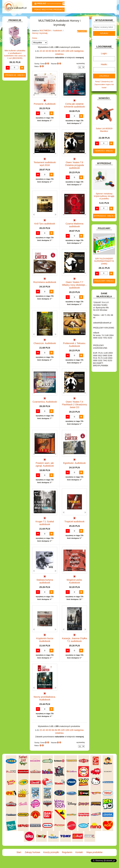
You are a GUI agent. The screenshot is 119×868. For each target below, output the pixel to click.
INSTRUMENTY (14, 114)
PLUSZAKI (12, 228)
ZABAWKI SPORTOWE (10, 259)
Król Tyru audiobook (45, 227)
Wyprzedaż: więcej (104, 221)
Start (12, 17)
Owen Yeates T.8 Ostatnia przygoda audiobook (74, 168)
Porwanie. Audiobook (45, 107)
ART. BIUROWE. (14, 40)
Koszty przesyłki (50, 17)
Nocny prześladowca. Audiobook (45, 706)
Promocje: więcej (15, 351)
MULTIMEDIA (13, 151)
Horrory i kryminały (39, 41)
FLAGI (10, 104)
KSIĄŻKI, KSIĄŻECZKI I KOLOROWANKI (11, 138)
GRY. (10, 107)
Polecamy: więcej (104, 286)
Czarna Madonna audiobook (75, 228)
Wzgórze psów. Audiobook (74, 585)
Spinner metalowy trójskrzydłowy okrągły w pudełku (104, 201)
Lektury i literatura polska (17, 198)
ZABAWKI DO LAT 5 (16, 249)
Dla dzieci (18, 167)
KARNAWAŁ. (13, 123)
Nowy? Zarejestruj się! (104, 87)
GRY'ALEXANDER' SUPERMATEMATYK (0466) (104, 266)
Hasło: (104, 71)
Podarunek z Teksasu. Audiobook (74, 347)
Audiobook (15, 164)
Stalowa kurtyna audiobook (45, 587)
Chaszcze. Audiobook (45, 346)
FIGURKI (11, 101)
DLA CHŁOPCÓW (15, 66)
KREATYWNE (13, 133)
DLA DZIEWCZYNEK (16, 70)
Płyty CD (14, 160)
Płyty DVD (15, 157)
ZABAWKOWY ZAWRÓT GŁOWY (12, 35)
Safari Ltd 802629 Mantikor (104, 135)
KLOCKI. (11, 126)
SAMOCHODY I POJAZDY (12, 241)
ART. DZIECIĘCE (15, 51)
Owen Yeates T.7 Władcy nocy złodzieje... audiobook (74, 289)
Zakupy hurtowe (31, 17)
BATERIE (12, 63)
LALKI (10, 144)
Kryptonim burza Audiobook (45, 647)
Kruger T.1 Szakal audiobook (45, 527)
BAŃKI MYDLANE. (15, 60)
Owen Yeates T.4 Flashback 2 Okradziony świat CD (74, 409)
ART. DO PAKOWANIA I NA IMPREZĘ (11, 45)
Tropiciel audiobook (74, 526)
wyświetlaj (80, 67)
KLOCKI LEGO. (14, 130)
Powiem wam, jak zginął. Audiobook (45, 467)
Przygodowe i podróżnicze (17, 213)
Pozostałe (15, 154)
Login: (104, 61)
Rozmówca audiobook (45, 287)
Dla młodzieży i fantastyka (18, 171)
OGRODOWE (13, 225)
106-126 (65, 58)
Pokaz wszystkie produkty (49, 10)
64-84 (51, 58)
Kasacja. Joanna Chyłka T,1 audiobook (74, 647)
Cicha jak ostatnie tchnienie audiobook (74, 108)
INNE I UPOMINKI (15, 111)
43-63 (46, 58)
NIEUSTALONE (14, 267)
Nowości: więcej (104, 156)
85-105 (57, 58)
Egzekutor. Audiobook (74, 466)
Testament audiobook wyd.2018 (45, 168)
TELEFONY (13, 246)
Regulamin (69, 17)
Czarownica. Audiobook (45, 406)
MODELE (12, 147)
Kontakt (88, 17)
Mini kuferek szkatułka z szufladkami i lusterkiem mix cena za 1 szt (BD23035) (15, 330)
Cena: (35, 45)
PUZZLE (11, 231)
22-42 (40, 58)
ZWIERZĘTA (13, 264)
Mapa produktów (107, 17)
